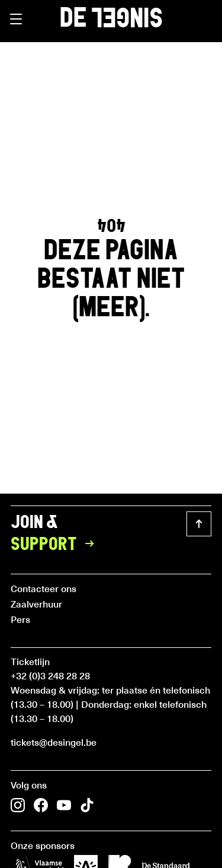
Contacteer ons (44, 588)
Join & (56, 534)
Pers (20, 619)
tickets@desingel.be (54, 742)
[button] (16, 19)
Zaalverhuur (36, 603)
